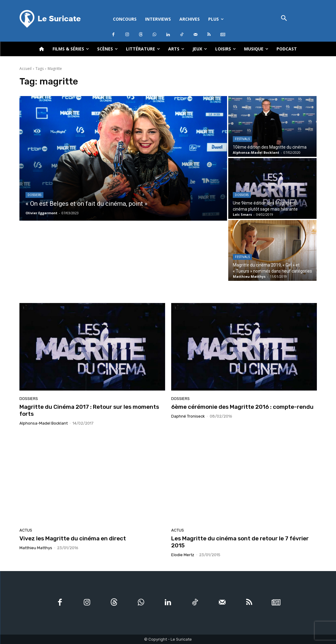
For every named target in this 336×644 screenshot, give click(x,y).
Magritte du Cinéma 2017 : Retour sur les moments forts (89, 410)
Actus (26, 530)
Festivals (242, 139)
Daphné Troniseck (188, 416)
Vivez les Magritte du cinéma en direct (73, 538)
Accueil (25, 69)
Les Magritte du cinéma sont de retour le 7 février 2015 (240, 542)
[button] (284, 19)
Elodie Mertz (183, 555)
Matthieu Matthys (36, 548)
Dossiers (34, 195)
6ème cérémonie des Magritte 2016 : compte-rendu (242, 407)
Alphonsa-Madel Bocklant (44, 423)
